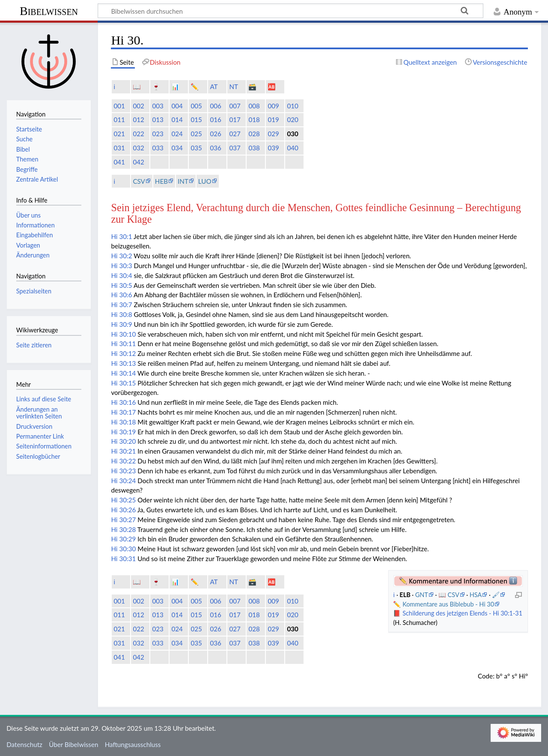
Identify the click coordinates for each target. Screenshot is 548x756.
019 (273, 120)
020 (292, 120)
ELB (406, 595)
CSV (139, 181)
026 (215, 134)
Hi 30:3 (121, 266)
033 (158, 148)
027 (235, 134)
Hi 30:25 (123, 500)
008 (254, 106)
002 (138, 106)
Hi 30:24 (123, 481)
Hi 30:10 (123, 334)
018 (254, 120)
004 (177, 106)
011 (119, 120)
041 (119, 162)
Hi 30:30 (123, 549)
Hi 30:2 (121, 256)
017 (235, 120)
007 (235, 106)
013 (158, 120)
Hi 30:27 (123, 520)
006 (215, 106)
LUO (205, 181)
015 (196, 120)
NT (234, 87)
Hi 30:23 (123, 471)
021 (119, 134)
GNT (422, 595)
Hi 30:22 (123, 461)
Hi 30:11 (123, 344)
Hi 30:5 (121, 285)
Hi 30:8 (121, 314)
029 (273, 134)
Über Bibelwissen (73, 744)
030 (292, 134)
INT (183, 181)
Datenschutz (24, 744)
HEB (161, 181)
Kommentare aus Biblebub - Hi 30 (448, 604)
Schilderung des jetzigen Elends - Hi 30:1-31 (462, 613)
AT (214, 87)
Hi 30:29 (123, 539)
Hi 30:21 (123, 451)
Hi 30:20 (123, 441)
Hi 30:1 (121, 236)
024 (177, 134)
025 (196, 134)
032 (138, 148)
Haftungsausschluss (133, 744)
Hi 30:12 (123, 353)
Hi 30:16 (123, 402)
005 (196, 106)
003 (158, 106)
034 (177, 148)
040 (292, 148)
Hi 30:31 (123, 559)
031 (119, 148)
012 (138, 120)
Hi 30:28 (123, 529)
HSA (476, 595)
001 (119, 106)
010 (292, 106)
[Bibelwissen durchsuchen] (290, 11)
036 (215, 148)
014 (177, 120)
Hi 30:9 (121, 324)
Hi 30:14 (123, 373)
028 (254, 134)
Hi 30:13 (123, 363)
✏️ (195, 87)
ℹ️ (114, 87)
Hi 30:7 (121, 305)
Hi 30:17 (123, 412)
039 (273, 148)
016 (215, 120)
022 (138, 134)
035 (196, 148)
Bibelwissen (49, 11)
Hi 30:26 (123, 510)
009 (273, 106)
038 (254, 148)
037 (235, 148)
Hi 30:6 (121, 295)
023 (158, 134)
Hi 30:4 (121, 275)
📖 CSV (449, 595)
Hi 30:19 (123, 432)
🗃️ (252, 87)
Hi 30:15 (123, 383)
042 (138, 162)
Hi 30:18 (123, 422)
